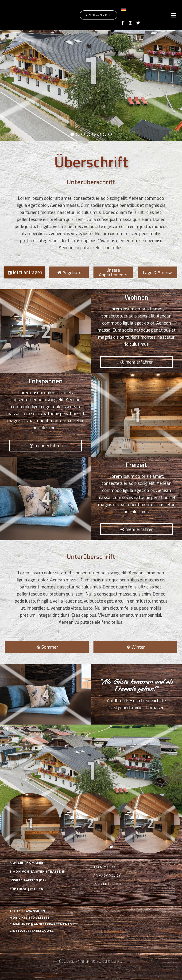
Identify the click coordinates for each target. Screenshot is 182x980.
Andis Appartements (82, 961)
